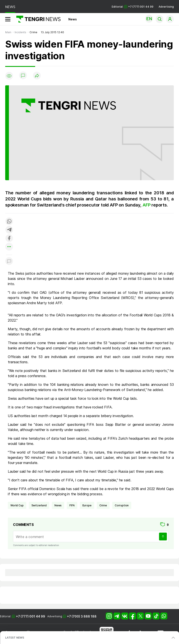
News (73, 19)
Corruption (122, 505)
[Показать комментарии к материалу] (9, 261)
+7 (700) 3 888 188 (82, 616)
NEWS (10, 7)
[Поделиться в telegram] (9, 230)
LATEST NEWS (15, 638)
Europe (87, 505)
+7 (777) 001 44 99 (31, 616)
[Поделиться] (37, 76)
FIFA (72, 505)
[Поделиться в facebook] (9, 239)
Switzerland (39, 505)
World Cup (17, 505)
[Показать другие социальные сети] (9, 247)
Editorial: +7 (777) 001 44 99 (133, 7)
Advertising (166, 7)
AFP (147, 205)
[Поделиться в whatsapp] (9, 222)
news (58, 505)
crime (103, 505)
